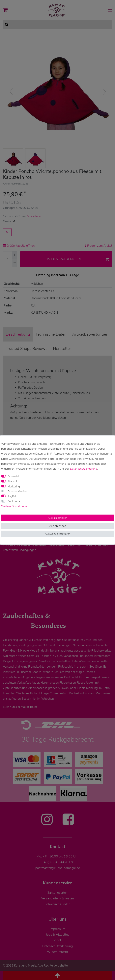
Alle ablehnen (58, 526)
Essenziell (14, 476)
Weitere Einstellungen (15, 506)
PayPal (12, 496)
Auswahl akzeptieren (58, 534)
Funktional (14, 501)
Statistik (13, 481)
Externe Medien (17, 491)
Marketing (14, 487)
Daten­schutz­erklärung (84, 469)
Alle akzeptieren (57, 518)
